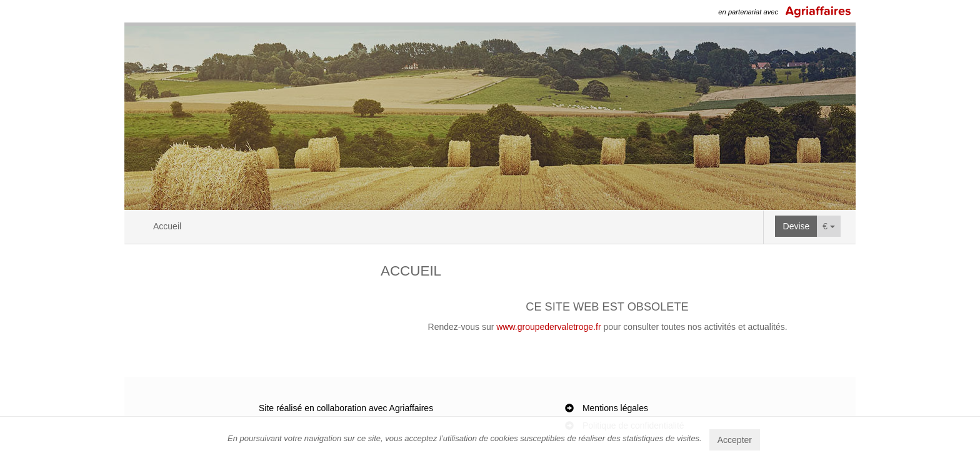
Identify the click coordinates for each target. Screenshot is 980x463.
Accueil (167, 226)
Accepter (735, 440)
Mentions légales (615, 408)
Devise (797, 226)
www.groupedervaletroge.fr (548, 327)
